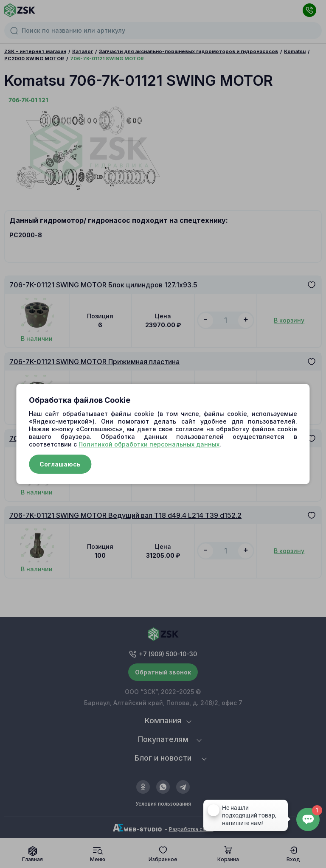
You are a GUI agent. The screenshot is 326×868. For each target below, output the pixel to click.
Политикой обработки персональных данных (149, 444)
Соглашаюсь (60, 464)
